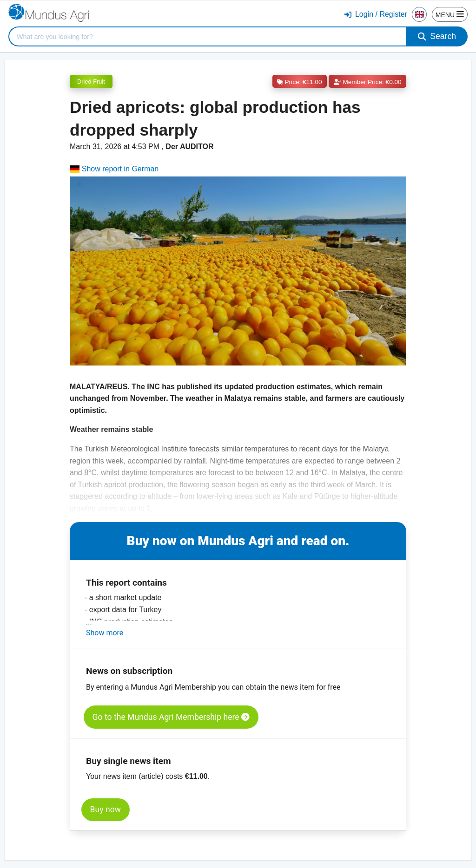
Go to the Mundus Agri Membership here (171, 717)
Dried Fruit (91, 82)
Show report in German (114, 169)
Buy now (106, 809)
